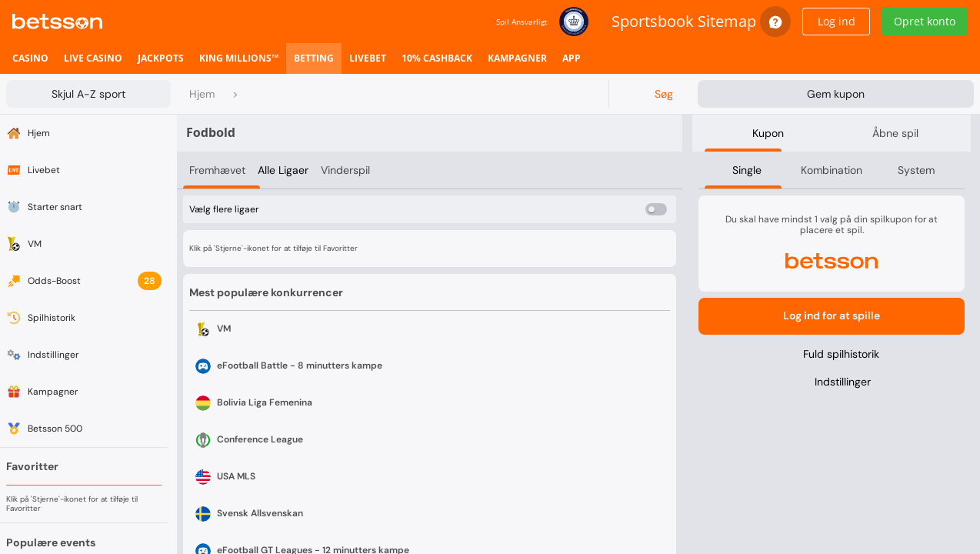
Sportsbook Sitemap (684, 21)
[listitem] (30, 58)
